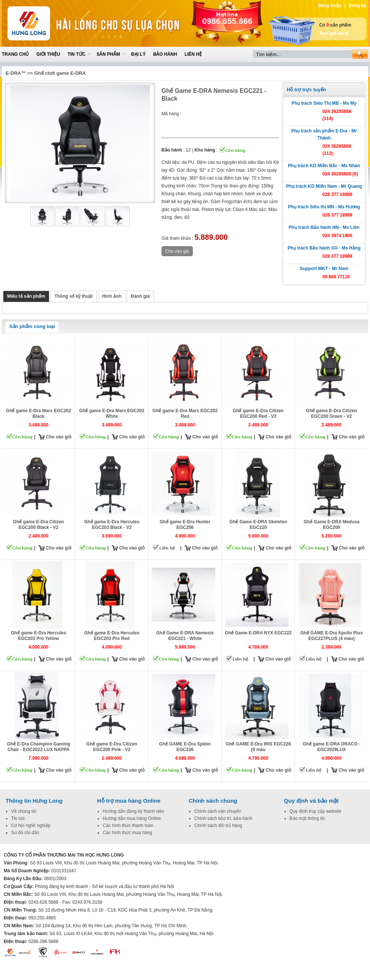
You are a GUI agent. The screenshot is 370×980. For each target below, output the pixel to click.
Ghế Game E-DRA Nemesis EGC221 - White (185, 636)
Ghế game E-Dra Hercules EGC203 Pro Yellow (38, 636)
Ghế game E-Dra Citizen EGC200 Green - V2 (332, 414)
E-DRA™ (16, 73)
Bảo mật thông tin (307, 818)
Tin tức (77, 54)
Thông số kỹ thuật (74, 296)
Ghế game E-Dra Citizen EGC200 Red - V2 (258, 414)
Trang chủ (15, 54)
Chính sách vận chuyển (218, 811)
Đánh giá (140, 296)
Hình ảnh (112, 296)
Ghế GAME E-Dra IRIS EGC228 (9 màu (258, 747)
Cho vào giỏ (59, 437)
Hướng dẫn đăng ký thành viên (134, 811)
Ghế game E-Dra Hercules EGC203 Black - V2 (112, 525)
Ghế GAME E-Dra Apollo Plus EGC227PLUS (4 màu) (331, 636)
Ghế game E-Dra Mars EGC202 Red (185, 414)
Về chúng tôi (24, 811)
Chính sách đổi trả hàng (218, 826)
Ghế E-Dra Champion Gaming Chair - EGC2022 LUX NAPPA (38, 747)
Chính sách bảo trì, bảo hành (223, 818)
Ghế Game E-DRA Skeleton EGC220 (258, 525)
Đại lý (138, 54)
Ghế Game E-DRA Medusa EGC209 (331, 525)
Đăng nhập (330, 6)
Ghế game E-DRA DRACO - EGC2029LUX (332, 747)
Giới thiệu (48, 54)
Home (57, 23)
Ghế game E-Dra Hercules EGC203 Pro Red (112, 636)
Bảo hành (165, 54)
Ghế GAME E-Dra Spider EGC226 (185, 747)
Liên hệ (193, 54)
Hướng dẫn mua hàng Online (132, 818)
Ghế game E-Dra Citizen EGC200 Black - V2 (38, 525)
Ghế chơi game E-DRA (60, 73)
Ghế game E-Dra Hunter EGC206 (185, 525)
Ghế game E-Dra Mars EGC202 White (112, 414)
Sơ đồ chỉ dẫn (25, 833)
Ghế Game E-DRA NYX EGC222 (258, 633)
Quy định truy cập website (316, 811)
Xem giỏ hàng (334, 33)
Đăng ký (357, 6)
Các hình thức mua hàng (127, 833)
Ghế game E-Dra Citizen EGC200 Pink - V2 (112, 747)
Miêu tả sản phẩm (26, 296)
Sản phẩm (108, 54)
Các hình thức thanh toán (128, 826)
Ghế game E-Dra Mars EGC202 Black (38, 414)
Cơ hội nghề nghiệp (31, 826)
